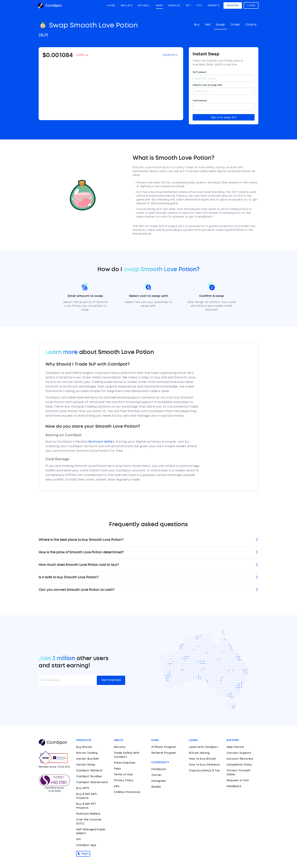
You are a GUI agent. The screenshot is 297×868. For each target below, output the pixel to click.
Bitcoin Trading (87, 753)
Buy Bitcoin (84, 747)
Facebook (159, 769)
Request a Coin (238, 780)
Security (120, 747)
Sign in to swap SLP (224, 117)
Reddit (156, 787)
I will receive (200, 101)
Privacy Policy (124, 780)
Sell (208, 25)
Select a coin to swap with (207, 85)
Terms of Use (123, 775)
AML (117, 786)
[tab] (148, 540)
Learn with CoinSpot (203, 747)
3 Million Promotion (127, 792)
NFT (188, 5)
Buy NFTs (83, 788)
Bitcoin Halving (199, 753)
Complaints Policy (239, 765)
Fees (117, 769)
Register (233, 5)
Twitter (156, 775)
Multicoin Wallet (101, 442)
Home (111, 5)
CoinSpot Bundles (89, 776)
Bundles (174, 5)
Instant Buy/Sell (87, 759)
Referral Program (164, 753)
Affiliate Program (164, 747)
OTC (199, 5)
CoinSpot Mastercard (92, 782)
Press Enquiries (125, 763)
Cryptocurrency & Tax (204, 771)
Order (235, 25)
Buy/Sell (144, 5)
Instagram (159, 781)
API (79, 839)
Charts (251, 25)
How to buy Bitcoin (202, 759)
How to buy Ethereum (204, 765)
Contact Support (239, 753)
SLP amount (199, 72)
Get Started (111, 680)
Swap (159, 5)
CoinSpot (50, 6)
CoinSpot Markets (89, 771)
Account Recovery (240, 759)
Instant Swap (86, 765)
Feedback (234, 786)
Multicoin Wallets (88, 814)
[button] (148, 540)
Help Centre (235, 747)
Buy (197, 25)
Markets (214, 5)
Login (251, 5)
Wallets (127, 5)
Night (83, 854)
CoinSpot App (86, 845)
